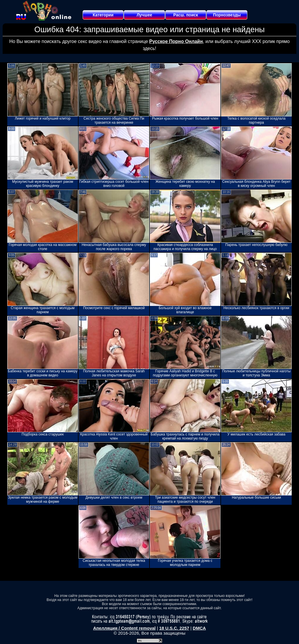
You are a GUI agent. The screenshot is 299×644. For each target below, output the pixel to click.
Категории (103, 15)
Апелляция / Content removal (124, 628)
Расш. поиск (186, 15)
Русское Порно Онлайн (176, 41)
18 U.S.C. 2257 (174, 628)
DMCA (199, 628)
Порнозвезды (227, 15)
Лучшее (144, 15)
